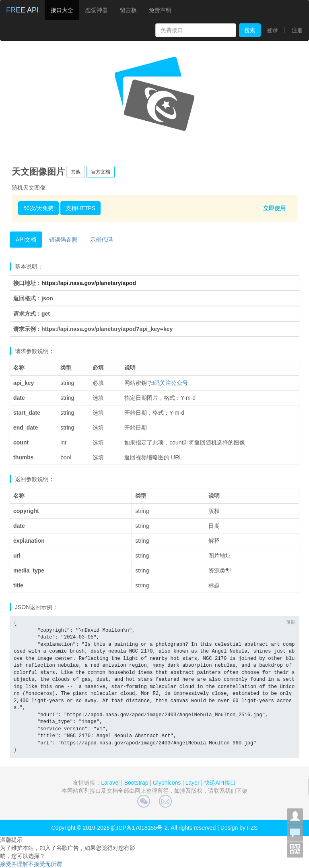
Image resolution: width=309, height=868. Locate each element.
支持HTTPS (80, 208)
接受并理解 (14, 864)
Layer (193, 783)
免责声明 (160, 10)
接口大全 (62, 10)
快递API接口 (220, 783)
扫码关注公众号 (168, 383)
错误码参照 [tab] (63, 240)
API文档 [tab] (26, 240)
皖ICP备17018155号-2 (139, 828)
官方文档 (101, 172)
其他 (76, 172)
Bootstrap (136, 783)
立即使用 (274, 208)
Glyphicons (167, 783)
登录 (272, 30)
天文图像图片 (38, 172)
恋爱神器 (97, 10)
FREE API (22, 10)
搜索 (250, 30)
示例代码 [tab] (101, 240)
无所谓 (54, 864)
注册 (297, 30)
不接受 (37, 864)
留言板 (128, 10)
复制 (291, 622)
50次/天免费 (38, 208)
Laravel (110, 783)
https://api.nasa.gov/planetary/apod (89, 283)
